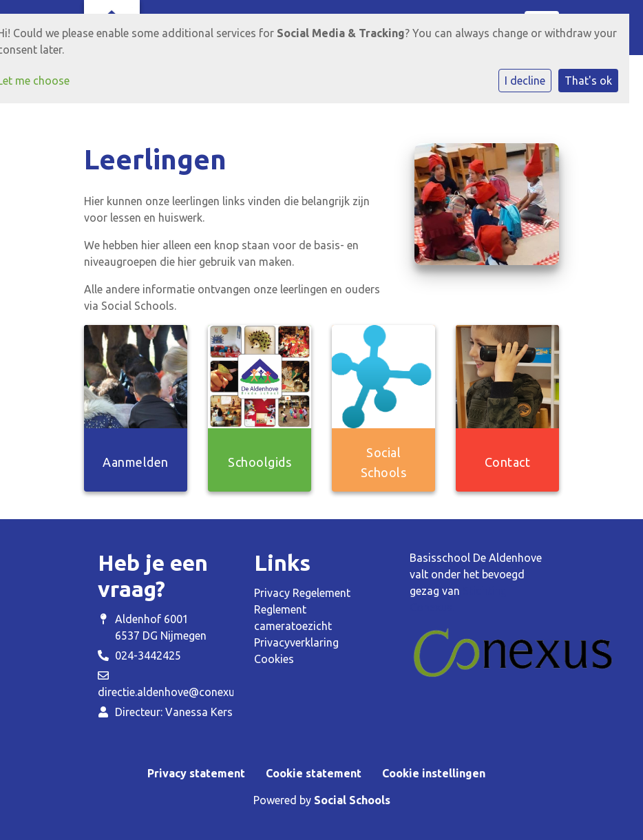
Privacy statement (196, 773)
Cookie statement (314, 773)
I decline (525, 81)
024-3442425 (148, 655)
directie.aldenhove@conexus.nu (176, 692)
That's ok (588, 81)
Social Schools (352, 800)
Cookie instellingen (434, 773)
